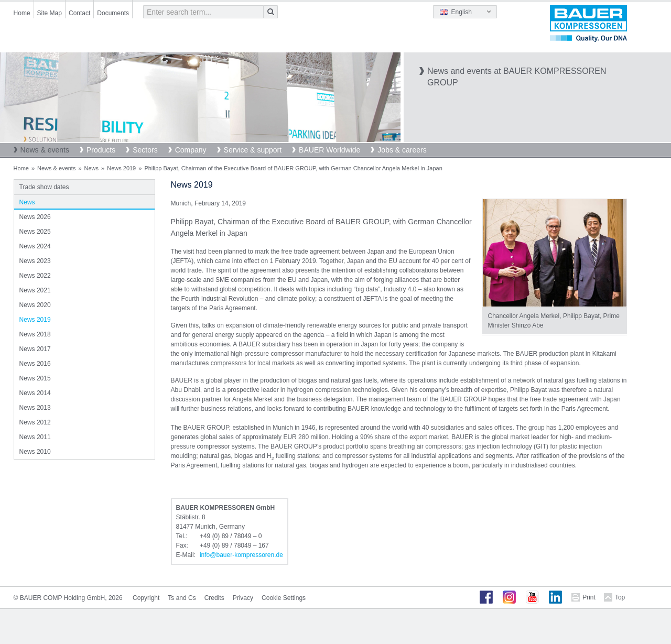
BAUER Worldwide (329, 150)
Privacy (243, 598)
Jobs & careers (402, 150)
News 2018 (35, 334)
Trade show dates (44, 187)
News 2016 (35, 364)
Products (101, 150)
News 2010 (35, 452)
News (92, 168)
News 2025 (35, 232)
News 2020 (35, 305)
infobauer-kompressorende (241, 555)
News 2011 (35, 437)
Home (22, 13)
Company (191, 150)
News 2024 (35, 246)
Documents (113, 13)
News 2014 (35, 393)
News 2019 (121, 168)
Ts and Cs (182, 598)
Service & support (253, 150)
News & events (45, 150)
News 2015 (35, 378)
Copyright (146, 598)
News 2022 (35, 276)
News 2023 (35, 261)
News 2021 (35, 290)
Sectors (145, 150)
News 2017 (35, 349)
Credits (214, 598)
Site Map (50, 13)
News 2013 (35, 408)
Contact (79, 13)
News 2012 (35, 422)
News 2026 (35, 217)
